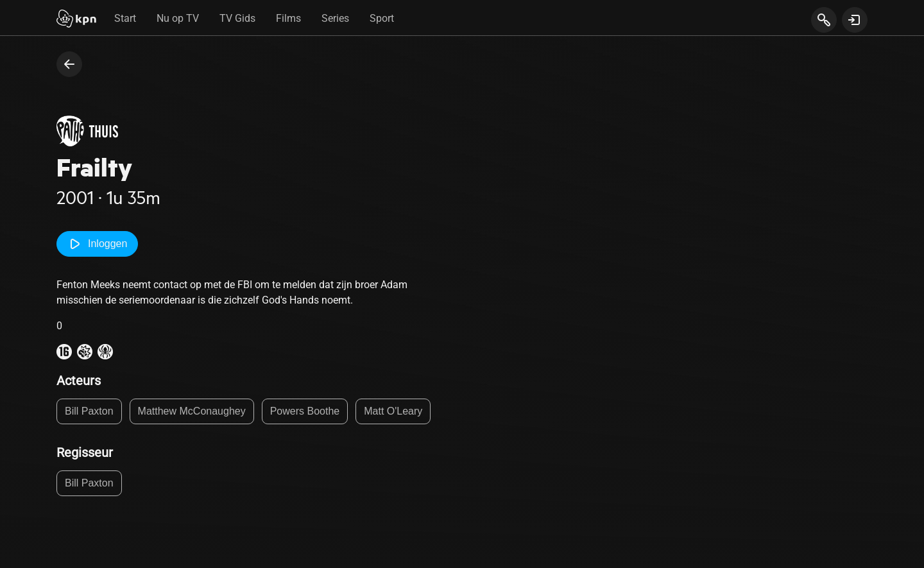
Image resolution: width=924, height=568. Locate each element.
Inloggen (97, 244)
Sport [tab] (382, 18)
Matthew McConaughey (192, 411)
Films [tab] (288, 18)
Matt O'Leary (393, 411)
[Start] (76, 20)
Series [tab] (335, 18)
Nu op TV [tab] (178, 18)
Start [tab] (125, 18)
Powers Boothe (305, 411)
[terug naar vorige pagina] (69, 64)
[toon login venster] (855, 20)
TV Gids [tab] (237, 18)
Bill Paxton (89, 411)
